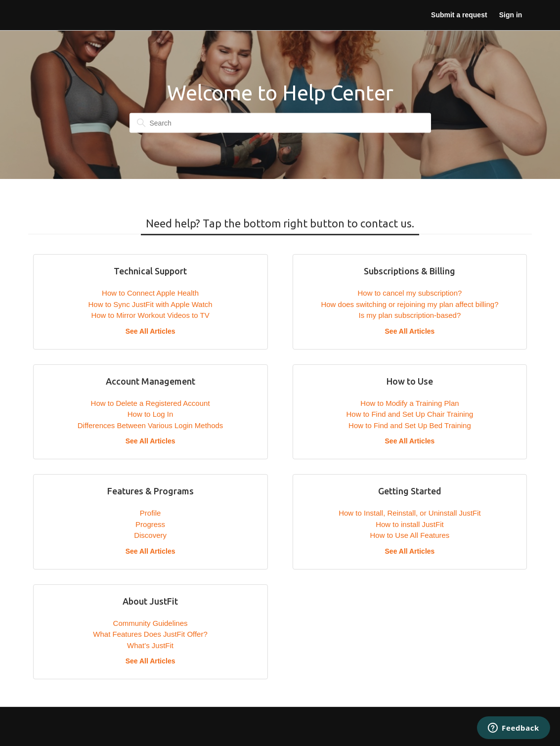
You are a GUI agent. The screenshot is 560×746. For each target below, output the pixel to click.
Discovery (150, 535)
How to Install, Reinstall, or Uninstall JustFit (410, 513)
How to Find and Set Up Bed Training (410, 425)
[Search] (280, 123)
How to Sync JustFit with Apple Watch (150, 304)
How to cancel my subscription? (409, 293)
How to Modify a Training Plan (409, 403)
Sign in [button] (511, 15)
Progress (150, 524)
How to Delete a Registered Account (151, 403)
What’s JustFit (150, 645)
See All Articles (151, 331)
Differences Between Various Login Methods (151, 425)
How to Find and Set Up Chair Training (410, 414)
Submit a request (459, 15)
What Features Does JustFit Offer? (150, 634)
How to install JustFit (410, 524)
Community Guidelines (151, 623)
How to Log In (151, 414)
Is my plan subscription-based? (410, 315)
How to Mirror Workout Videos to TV (150, 315)
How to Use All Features (409, 535)
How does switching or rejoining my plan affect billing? (409, 304)
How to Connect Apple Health (150, 293)
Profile (151, 513)
